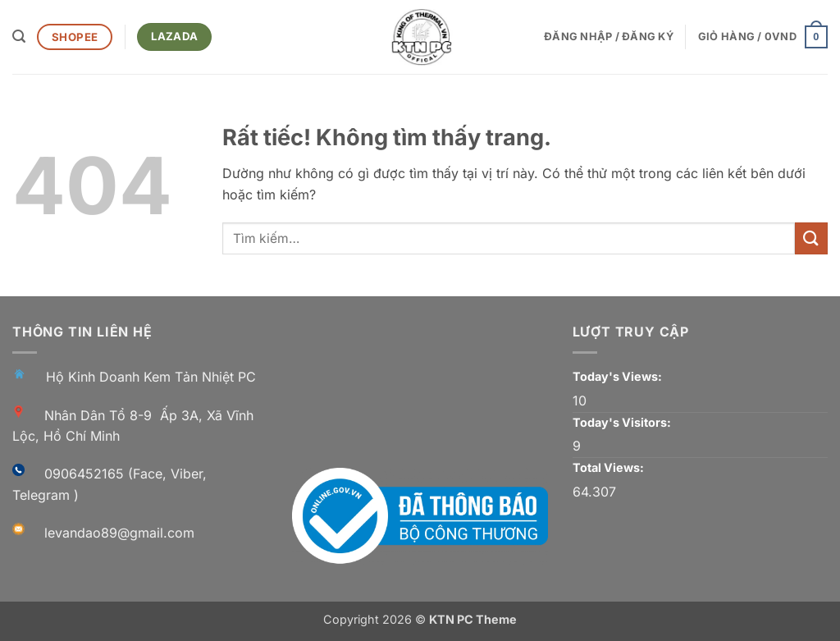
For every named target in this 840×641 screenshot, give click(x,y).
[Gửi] (811, 238)
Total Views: (609, 467)
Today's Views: (619, 376)
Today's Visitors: (623, 422)
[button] (19, 37)
